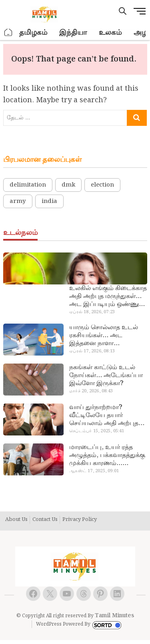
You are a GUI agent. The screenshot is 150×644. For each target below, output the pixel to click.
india (49, 201)
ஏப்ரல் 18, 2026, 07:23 (92, 312)
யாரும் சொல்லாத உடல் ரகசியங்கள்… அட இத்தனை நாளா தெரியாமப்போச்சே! (104, 336)
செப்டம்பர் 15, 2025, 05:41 (97, 431)
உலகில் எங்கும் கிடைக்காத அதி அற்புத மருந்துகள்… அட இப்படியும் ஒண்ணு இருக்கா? (108, 296)
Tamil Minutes (114, 616)
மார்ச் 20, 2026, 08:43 (91, 391)
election (102, 185)
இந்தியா (73, 33)
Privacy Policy (80, 520)
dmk (68, 185)
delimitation (28, 185)
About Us (16, 520)
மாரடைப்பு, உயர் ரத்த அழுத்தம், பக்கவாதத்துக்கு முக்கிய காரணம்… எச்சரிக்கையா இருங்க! (107, 455)
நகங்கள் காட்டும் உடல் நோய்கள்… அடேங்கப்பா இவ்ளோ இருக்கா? (106, 376)
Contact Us (45, 520)
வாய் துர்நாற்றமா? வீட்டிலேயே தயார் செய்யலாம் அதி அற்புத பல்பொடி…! (104, 415)
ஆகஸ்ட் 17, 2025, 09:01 (94, 471)
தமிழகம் (33, 33)
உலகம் (110, 33)
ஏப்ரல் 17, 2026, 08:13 (92, 351)
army (18, 201)
